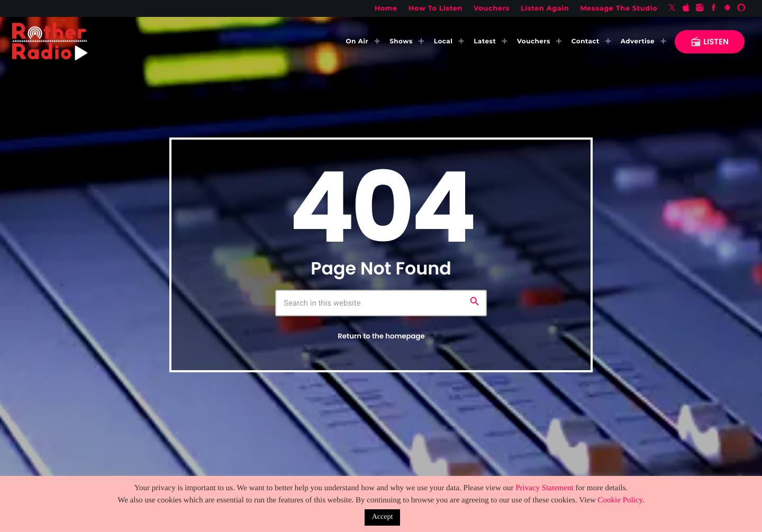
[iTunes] (686, 8)
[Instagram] (700, 8)
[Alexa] (741, 8)
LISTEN (710, 42)
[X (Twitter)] (672, 8)
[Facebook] (714, 8)
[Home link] (50, 42)
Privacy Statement (545, 488)
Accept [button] (383, 517)
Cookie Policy (620, 500)
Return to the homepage (381, 336)
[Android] (728, 8)
